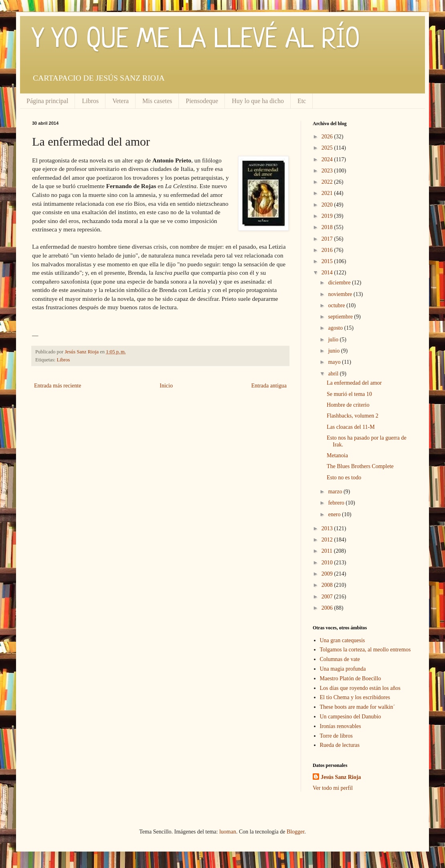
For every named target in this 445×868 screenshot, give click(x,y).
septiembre (341, 317)
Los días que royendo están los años (360, 688)
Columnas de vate (340, 659)
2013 (328, 528)
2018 (328, 227)
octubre (337, 305)
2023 (328, 171)
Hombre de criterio (348, 405)
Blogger (295, 832)
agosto (336, 328)
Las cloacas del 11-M (351, 427)
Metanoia (337, 455)
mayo (335, 362)
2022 (328, 182)
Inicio (166, 386)
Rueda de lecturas (340, 745)
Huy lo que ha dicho (258, 101)
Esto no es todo (344, 478)
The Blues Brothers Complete (360, 466)
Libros (90, 101)
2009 (328, 574)
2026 (328, 137)
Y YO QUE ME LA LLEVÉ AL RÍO (196, 40)
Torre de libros (336, 736)
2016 (328, 250)
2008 (328, 585)
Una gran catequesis (343, 640)
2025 (328, 148)
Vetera (120, 101)
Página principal (47, 101)
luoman (228, 832)
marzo (336, 492)
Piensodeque (202, 101)
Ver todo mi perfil (333, 788)
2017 (328, 239)
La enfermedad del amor (354, 383)
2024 (328, 159)
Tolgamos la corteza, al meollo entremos (365, 650)
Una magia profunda (343, 669)
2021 (328, 193)
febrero (337, 503)
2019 (328, 216)
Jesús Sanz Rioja (341, 777)
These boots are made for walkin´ (358, 707)
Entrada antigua (269, 386)
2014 (328, 273)
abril (334, 374)
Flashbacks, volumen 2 (353, 416)
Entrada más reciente (58, 386)
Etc (302, 101)
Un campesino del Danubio (351, 717)
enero (335, 514)
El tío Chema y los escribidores (355, 697)
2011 (328, 551)
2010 (328, 563)
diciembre (340, 283)
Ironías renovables (341, 726)
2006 (328, 608)
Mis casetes (157, 101)
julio (334, 340)
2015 (328, 261)
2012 (328, 540)
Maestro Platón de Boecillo (351, 678)
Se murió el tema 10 (349, 394)
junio (334, 351)
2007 (328, 597)
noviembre (341, 294)
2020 (328, 205)
